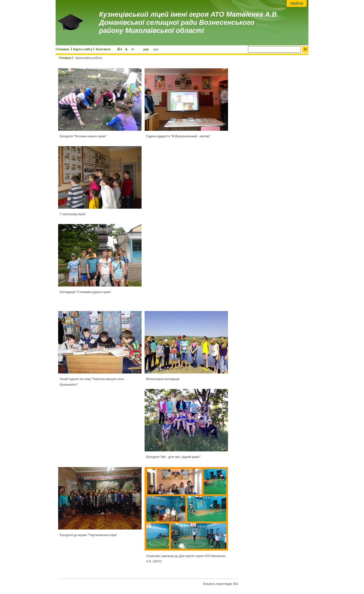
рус (156, 49)
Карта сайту (83, 49)
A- (133, 49)
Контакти (103, 49)
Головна (62, 49)
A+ (120, 49)
